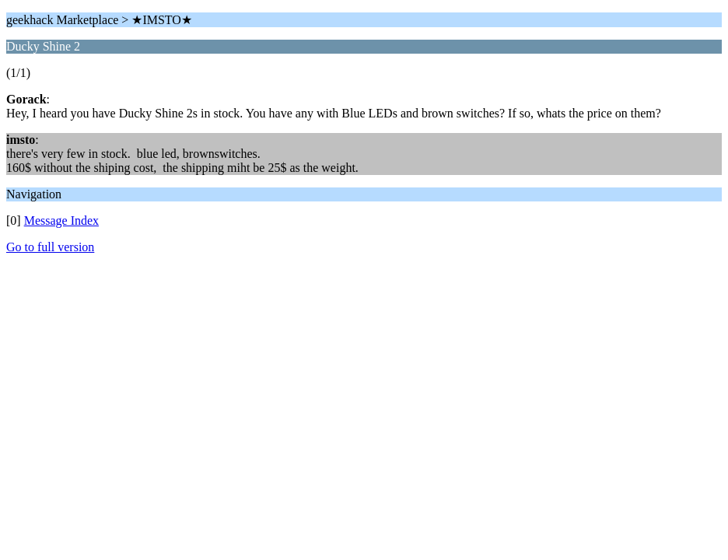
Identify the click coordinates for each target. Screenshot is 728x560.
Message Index (61, 220)
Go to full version (50, 247)
